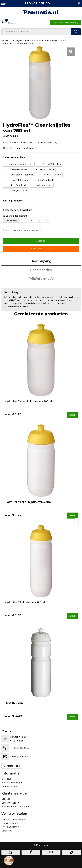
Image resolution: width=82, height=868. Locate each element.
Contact (6, 799)
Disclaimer (7, 831)
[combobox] (36, 32)
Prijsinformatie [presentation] (41, 279)
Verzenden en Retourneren (16, 807)
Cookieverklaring (10, 823)
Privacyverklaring (10, 827)
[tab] (41, 261)
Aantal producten (13, 201)
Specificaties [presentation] (41, 270)
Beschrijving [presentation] (41, 261)
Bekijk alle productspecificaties (20, 148)
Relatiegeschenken (21, 40)
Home (5, 40)
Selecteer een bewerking (18, 210)
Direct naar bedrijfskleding (65, 22)
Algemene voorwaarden (14, 819)
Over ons (6, 779)
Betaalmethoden (10, 803)
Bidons (64, 40)
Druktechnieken (10, 787)
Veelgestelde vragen (12, 783)
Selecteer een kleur (14, 157)
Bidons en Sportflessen (46, 40)
